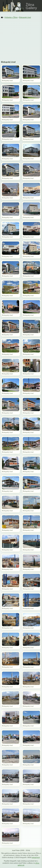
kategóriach (36, 857)
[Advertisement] (21, 38)
